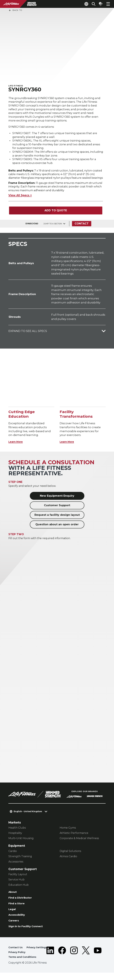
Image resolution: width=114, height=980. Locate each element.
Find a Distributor (22, 902)
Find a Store (18, 908)
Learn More (17, 445)
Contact (83, 227)
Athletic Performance (74, 836)
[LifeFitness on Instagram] (74, 960)
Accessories (16, 865)
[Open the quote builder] (100, 4)
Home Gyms (68, 831)
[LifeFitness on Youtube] (98, 960)
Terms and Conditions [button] (24, 964)
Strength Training (20, 859)
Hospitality (15, 836)
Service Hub (16, 883)
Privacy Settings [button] (39, 954)
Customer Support (57, 509)
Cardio (13, 854)
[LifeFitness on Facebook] (62, 960)
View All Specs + (20, 199)
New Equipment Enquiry (57, 499)
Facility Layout (18, 878)
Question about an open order (57, 528)
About (13, 895)
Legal (13, 914)
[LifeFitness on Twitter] (86, 960)
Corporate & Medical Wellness (79, 842)
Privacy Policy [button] (18, 959)
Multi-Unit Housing (21, 842)
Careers (14, 926)
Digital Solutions (70, 854)
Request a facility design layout (57, 518)
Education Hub (19, 888)
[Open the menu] (108, 4)
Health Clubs (17, 831)
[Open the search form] (91, 4)
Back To (15, 10)
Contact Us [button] (16, 954)
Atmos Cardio (68, 859)
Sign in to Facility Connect (28, 933)
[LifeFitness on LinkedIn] (50, 960)
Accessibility (18, 920)
